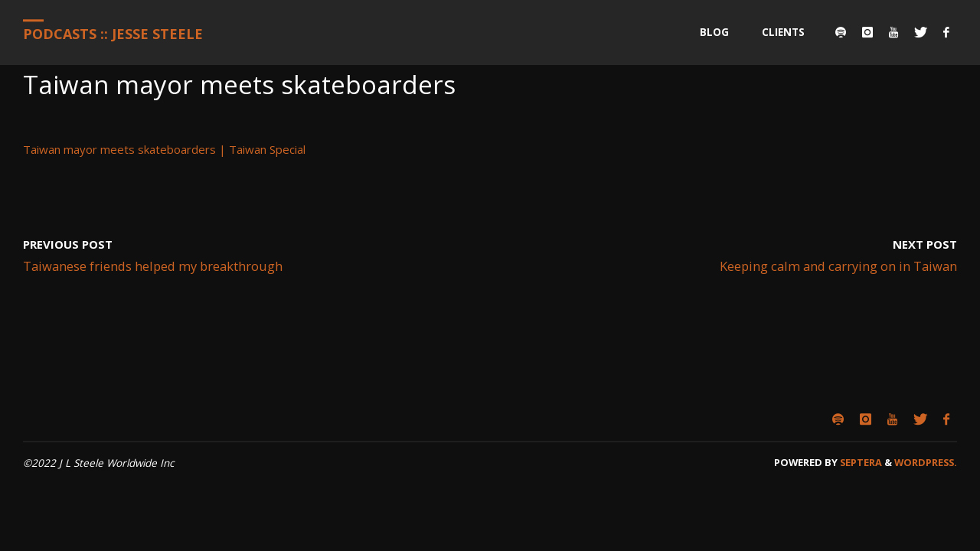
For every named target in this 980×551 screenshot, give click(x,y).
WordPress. (926, 462)
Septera (860, 462)
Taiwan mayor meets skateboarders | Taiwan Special (164, 149)
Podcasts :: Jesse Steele (113, 34)
